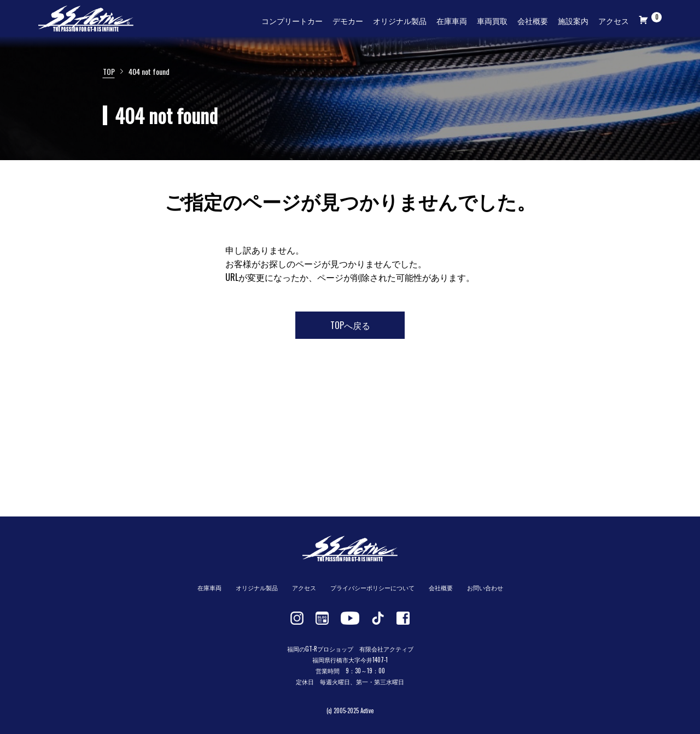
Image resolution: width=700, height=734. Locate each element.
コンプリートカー (292, 20)
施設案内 (573, 20)
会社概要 (533, 20)
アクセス (614, 20)
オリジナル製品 (400, 20)
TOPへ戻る (350, 325)
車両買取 (492, 20)
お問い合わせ (485, 588)
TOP (109, 71)
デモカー (348, 20)
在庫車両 (452, 20)
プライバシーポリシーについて (372, 588)
